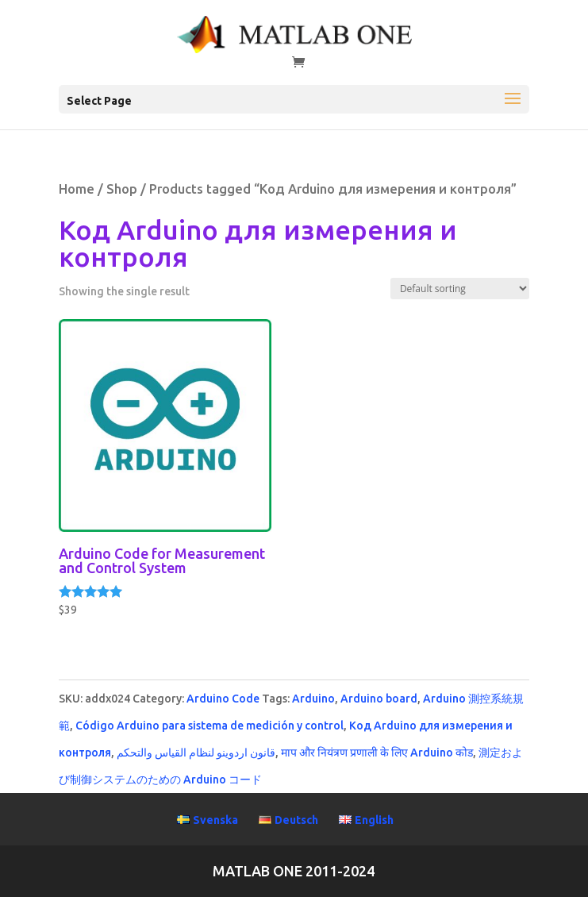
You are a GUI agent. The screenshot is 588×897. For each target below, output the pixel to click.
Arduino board (379, 699)
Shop (122, 189)
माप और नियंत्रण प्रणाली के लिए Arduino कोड (377, 753)
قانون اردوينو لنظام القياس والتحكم (196, 753)
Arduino (313, 699)
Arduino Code (223, 699)
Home (77, 189)
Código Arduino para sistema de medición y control (209, 726)
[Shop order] (460, 289)
